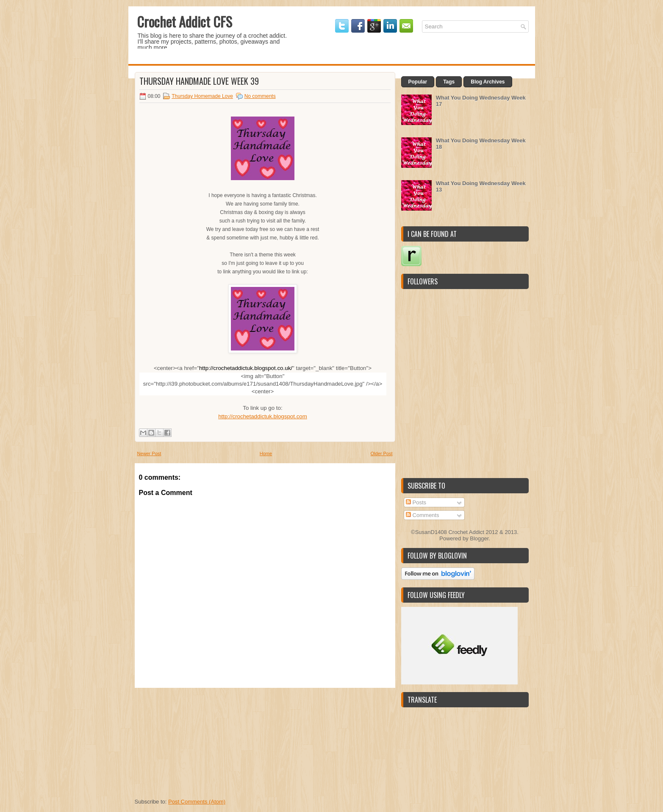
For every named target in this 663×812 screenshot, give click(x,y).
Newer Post (149, 453)
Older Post (382, 453)
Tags (449, 82)
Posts (416, 502)
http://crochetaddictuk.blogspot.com (263, 416)
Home (266, 453)
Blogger (479, 538)
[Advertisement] (198, 741)
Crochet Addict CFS (184, 21)
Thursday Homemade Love (202, 96)
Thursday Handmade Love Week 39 (199, 81)
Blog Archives (488, 82)
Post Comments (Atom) (197, 802)
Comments (422, 515)
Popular (418, 82)
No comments (260, 96)
